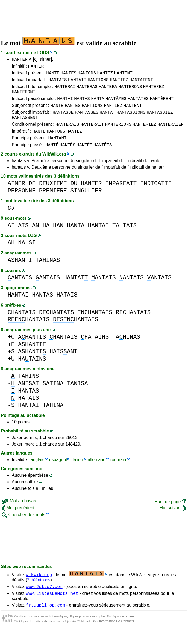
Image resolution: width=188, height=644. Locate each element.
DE (32, 195)
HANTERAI (65, 90)
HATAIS (67, 306)
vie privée (127, 630)
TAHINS (29, 387)
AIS (23, 237)
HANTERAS (87, 90)
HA (46, 237)
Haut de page (170, 513)
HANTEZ (105, 75)
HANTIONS (98, 83)
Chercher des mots (23, 526)
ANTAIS (20, 289)
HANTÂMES (116, 104)
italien (77, 471)
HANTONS (87, 75)
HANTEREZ (154, 90)
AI (11, 237)
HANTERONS (130, 90)
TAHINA (53, 417)
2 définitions (39, 591)
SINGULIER (86, 202)
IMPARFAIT (121, 195)
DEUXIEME (53, 195)
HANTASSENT (25, 125)
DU (74, 195)
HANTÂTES (138, 104)
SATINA (53, 395)
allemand (97, 471)
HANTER (20, 60)
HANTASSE (63, 119)
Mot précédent (18, 519)
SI (32, 254)
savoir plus (98, 630)
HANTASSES (87, 119)
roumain (118, 471)
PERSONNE (22, 202)
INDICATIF (156, 195)
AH (11, 254)
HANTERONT (23, 96)
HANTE (53, 75)
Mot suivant (173, 519)
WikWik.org (54, 166)
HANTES (69, 75)
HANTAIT (77, 83)
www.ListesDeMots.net (52, 606)
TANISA (77, 395)
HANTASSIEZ (160, 119)
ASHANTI (20, 272)
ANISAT (29, 395)
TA (116, 237)
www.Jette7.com (44, 599)
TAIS (130, 237)
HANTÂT (108, 119)
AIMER (16, 195)
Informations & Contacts (117, 635)
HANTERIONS (118, 133)
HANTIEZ (119, 83)
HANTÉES (103, 156)
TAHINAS (48, 272)
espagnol (58, 471)
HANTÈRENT (161, 104)
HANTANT (57, 148)
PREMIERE (53, 202)
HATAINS (95, 348)
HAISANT (63, 363)
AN (36, 237)
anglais (37, 471)
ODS (44, 53)
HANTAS (82, 104)
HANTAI (65, 104)
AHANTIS (32, 348)
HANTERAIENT (172, 133)
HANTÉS (67, 156)
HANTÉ (52, 156)
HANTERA (108, 90)
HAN (58, 237)
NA (22, 254)
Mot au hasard (20, 512)
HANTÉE (84, 156)
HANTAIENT (141, 83)
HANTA (98, 104)
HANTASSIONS (131, 119)
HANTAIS (58, 83)
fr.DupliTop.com (45, 619)
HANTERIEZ (144, 133)
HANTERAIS (67, 133)
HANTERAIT (92, 133)
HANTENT (123, 75)
